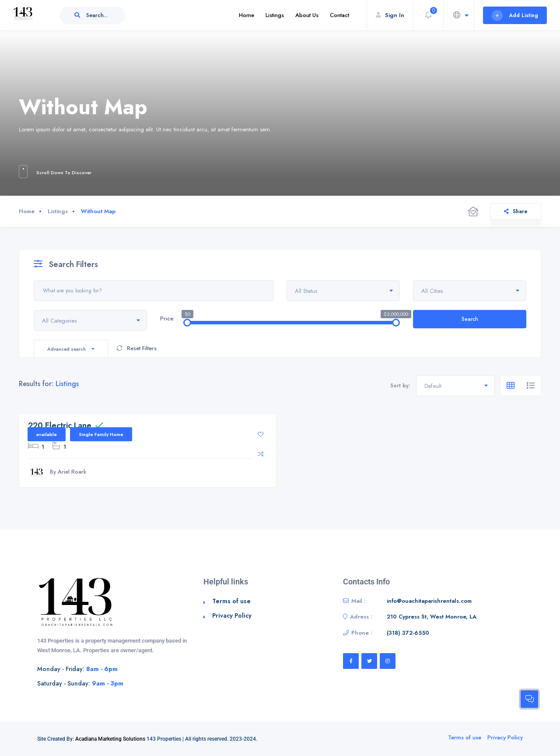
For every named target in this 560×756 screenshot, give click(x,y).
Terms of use (231, 601)
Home (247, 15)
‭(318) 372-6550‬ (408, 633)
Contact (339, 15)
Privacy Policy (232, 615)
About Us (307, 15)
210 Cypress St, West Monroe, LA (432, 617)
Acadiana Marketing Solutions (110, 739)
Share (516, 211)
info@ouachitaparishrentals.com (429, 601)
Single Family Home (101, 434)
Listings (275, 15)
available (47, 434)
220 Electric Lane (60, 426)
